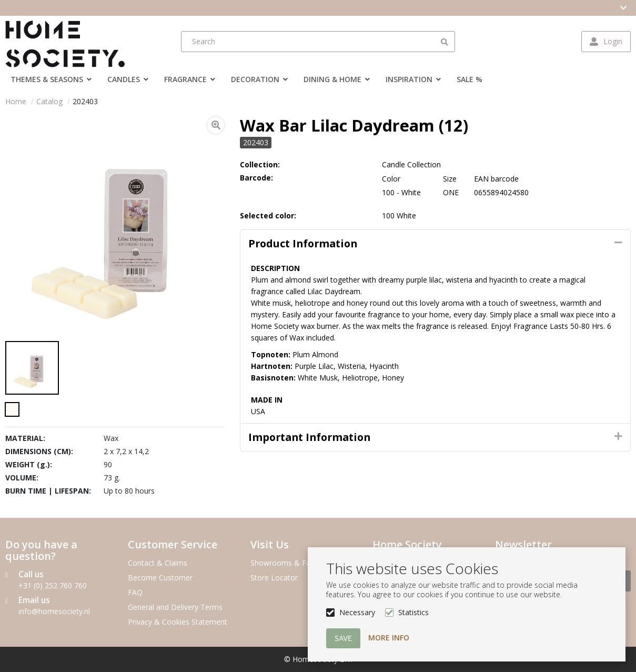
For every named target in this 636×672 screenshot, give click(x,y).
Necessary (357, 612)
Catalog (49, 101)
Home (16, 101)
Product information (303, 243)
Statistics (413, 612)
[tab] (435, 244)
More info (389, 638)
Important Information (309, 437)
